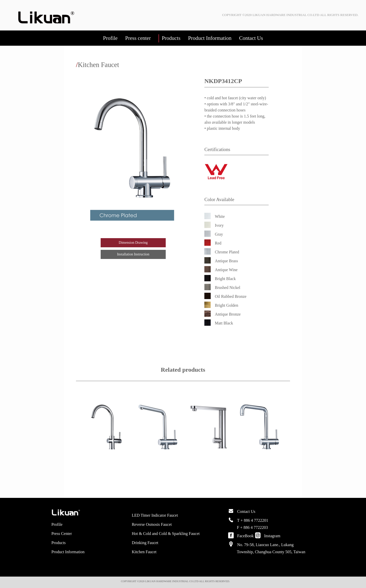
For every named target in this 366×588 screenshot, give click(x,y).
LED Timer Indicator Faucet (155, 515)
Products (171, 38)
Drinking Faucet (145, 543)
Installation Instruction (133, 254)
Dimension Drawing (133, 243)
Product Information (210, 38)
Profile (110, 38)
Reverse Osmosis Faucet (152, 524)
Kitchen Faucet (144, 552)
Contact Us (251, 38)
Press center (138, 38)
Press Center (62, 534)
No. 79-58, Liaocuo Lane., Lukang (265, 545)
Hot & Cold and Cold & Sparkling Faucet (166, 534)
